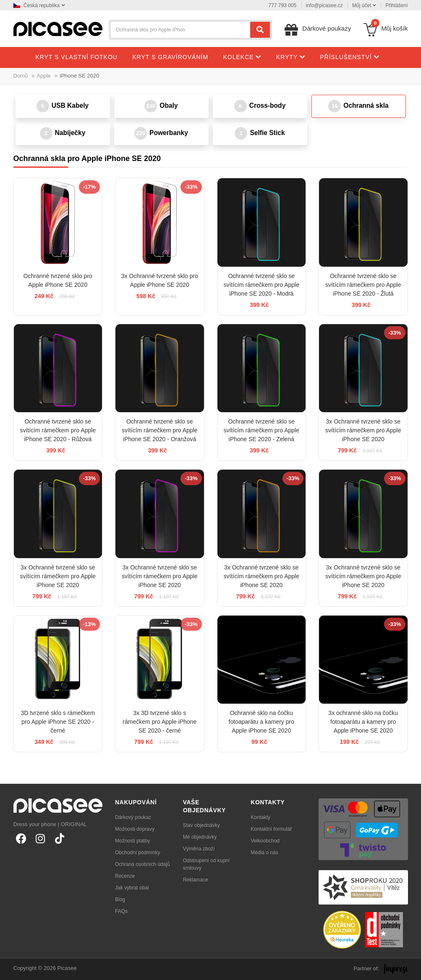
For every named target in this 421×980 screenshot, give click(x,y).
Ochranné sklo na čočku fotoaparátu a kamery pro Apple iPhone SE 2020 (261, 722)
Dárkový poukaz (133, 817)
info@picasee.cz (324, 5)
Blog (120, 899)
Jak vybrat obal (132, 888)
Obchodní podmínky (137, 853)
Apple (44, 76)
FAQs (121, 911)
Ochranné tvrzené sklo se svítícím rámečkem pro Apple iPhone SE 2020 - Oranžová (160, 430)
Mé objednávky (200, 837)
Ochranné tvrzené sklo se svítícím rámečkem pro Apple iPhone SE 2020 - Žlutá (363, 285)
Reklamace (196, 880)
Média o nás (264, 853)
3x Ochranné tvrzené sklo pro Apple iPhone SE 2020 (160, 280)
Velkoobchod (265, 841)
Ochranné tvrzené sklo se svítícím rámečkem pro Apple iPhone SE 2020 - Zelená (261, 430)
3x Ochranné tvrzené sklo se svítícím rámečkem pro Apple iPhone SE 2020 (363, 430)
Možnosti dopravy (135, 829)
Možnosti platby (132, 841)
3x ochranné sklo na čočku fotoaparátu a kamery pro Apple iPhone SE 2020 (363, 722)
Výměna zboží (199, 849)
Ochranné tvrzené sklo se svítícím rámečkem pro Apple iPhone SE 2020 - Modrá (261, 285)
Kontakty (260, 817)
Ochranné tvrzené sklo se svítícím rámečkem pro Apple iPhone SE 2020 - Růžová (58, 430)
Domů (21, 76)
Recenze (125, 876)
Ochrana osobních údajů (143, 864)
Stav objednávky (201, 825)
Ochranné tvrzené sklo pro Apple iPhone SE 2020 (58, 280)
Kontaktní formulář (271, 829)
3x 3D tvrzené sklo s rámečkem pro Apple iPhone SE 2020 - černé (160, 722)
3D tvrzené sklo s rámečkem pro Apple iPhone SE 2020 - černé (58, 722)
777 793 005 (282, 5)
